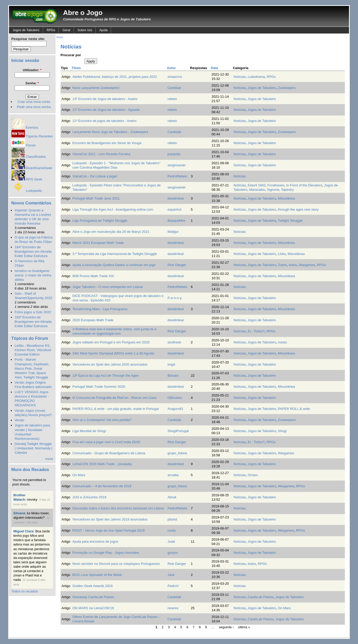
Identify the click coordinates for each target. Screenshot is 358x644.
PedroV (173, 586)
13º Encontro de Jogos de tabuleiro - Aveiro (105, 99)
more (49, 459)
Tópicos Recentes (32, 136)
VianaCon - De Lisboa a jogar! (95, 176)
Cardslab (174, 88)
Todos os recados (25, 591)
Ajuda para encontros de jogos (95, 542)
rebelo (172, 99)
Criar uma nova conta (34, 102)
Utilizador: (32, 70)
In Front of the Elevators (304, 185)
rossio (282, 342)
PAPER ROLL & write (294, 409)
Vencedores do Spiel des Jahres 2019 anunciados (110, 519)
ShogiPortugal (178, 431)
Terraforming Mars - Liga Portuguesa (100, 309)
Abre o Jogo (83, 13)
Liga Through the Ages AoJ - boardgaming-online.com (113, 209)
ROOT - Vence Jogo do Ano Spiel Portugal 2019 (109, 530)
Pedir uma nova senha (34, 107)
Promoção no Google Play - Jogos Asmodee (106, 553)
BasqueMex (176, 221)
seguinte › (227, 627)
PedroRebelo (177, 176)
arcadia (173, 475)
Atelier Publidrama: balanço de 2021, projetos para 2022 (115, 77)
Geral (66, 30)
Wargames (307, 265)
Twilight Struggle (290, 221)
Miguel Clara (23, 531)
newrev (173, 608)
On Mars (79, 475)
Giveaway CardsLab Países (93, 597)
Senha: (32, 83)
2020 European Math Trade (93, 320)
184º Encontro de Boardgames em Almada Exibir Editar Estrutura (33, 251)
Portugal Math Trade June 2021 (96, 198)
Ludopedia (27, 191)
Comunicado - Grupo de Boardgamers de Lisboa (109, 453)
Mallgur (173, 232)
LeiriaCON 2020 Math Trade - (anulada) (102, 464)
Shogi (282, 431)
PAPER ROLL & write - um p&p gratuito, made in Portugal (116, 409)
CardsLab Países (261, 597)
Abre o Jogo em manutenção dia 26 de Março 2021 (111, 232)
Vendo (19, 420)
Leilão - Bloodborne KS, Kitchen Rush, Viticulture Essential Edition (33, 350)
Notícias (240, 77)
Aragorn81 (175, 409)
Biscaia (173, 375)
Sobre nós (85, 30)
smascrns (175, 77)
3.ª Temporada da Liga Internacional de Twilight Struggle (115, 254)
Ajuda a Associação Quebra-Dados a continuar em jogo (114, 265)
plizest (172, 519)
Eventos (25, 127)
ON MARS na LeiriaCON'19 (93, 608)
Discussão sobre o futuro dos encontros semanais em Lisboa (118, 508)
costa (172, 530)
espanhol (174, 209)
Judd (171, 542)
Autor (171, 68)
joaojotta (174, 154)
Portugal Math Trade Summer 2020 (99, 387)
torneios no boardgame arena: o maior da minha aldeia (33, 275)
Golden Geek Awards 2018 (93, 586)
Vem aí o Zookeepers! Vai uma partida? (102, 420)
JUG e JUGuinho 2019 (89, 497)
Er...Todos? (256, 331)
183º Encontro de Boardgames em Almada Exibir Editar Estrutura (33, 322)
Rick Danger (177, 265)
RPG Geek (27, 179)
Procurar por (71, 55)
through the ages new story (298, 209)
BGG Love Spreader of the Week (97, 575)
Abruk (172, 497)
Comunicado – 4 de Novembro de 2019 (102, 486)
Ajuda (103, 30)
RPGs (51, 30)
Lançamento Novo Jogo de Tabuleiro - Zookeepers (110, 132)
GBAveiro (175, 398)
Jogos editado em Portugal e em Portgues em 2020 (111, 342)
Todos (282, 265)
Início (60, 37)
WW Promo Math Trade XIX (93, 276)
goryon (173, 553)
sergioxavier (177, 165)
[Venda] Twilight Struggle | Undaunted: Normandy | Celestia (34, 448)
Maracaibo (257, 190)
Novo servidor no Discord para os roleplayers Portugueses (116, 564)
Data (214, 68)
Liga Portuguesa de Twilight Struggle (100, 221)
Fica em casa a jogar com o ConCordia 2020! (106, 442)
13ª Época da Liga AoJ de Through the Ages (106, 375)
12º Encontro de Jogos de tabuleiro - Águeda (106, 110)
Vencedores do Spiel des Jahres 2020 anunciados (110, 364)
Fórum (24, 145)
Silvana (19, 513)
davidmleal (176, 198)
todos (293, 265)
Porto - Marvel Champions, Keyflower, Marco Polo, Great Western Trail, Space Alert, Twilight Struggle (32, 368)
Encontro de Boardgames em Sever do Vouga (107, 143)
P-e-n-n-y (175, 298)
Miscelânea (286, 198)
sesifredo (174, 342)
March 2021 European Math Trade (98, 243)
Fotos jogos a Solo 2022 (33, 312)
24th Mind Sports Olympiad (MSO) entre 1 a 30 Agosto (113, 353)
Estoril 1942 (257, 185)
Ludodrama (256, 77)
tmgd (171, 364)
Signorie (273, 190)
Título (76, 68)
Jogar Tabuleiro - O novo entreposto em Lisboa (108, 287)
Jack (171, 575)
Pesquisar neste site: (28, 39)
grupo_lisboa (177, 453)
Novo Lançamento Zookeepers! (96, 88)
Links (282, 254)
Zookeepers (287, 88)
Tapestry (287, 190)
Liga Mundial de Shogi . (90, 431)
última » (244, 627)
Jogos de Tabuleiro (26, 30)
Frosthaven (276, 185)
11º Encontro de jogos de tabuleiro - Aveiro (105, 121)
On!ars (253, 475)
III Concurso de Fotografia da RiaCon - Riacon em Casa (114, 398)
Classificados (29, 157)
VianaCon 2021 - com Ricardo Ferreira (101, 154)
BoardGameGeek (32, 168)
